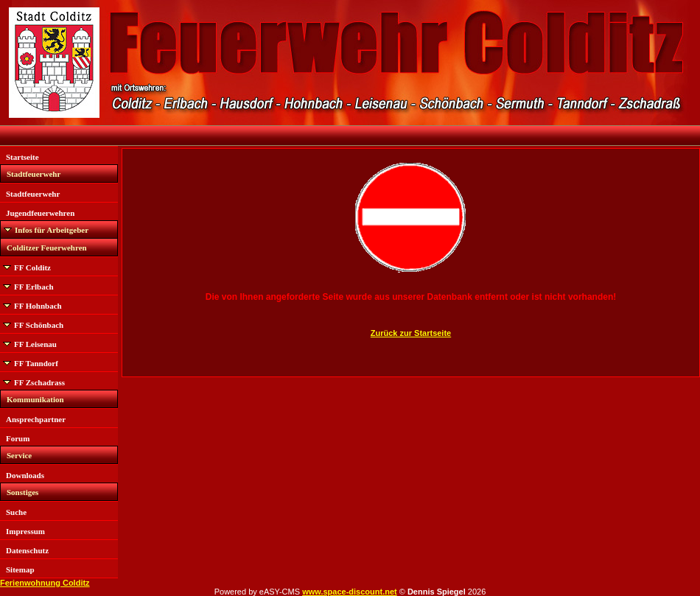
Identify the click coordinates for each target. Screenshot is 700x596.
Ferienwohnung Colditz (45, 583)
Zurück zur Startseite (411, 333)
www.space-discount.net (350, 592)
